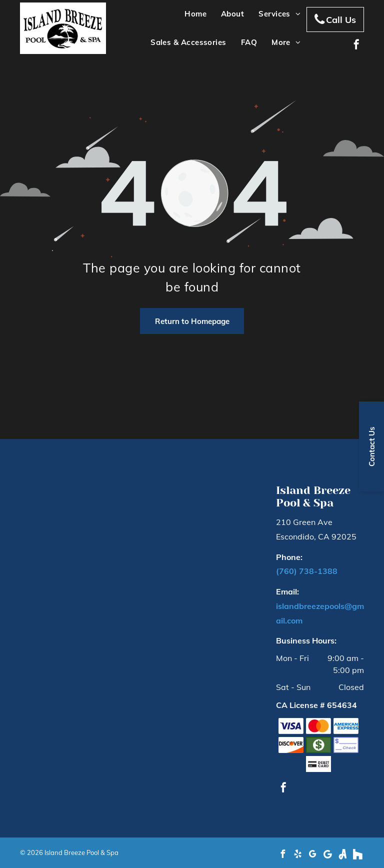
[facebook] (356, 46)
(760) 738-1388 (307, 571)
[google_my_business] (312, 855)
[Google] (327, 855)
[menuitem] (194, 14)
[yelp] (297, 855)
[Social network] (342, 855)
